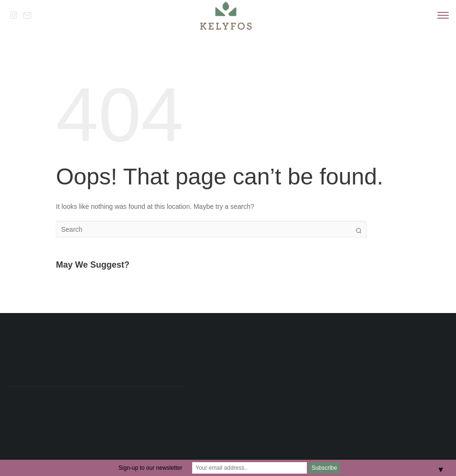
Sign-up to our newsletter (150, 468)
